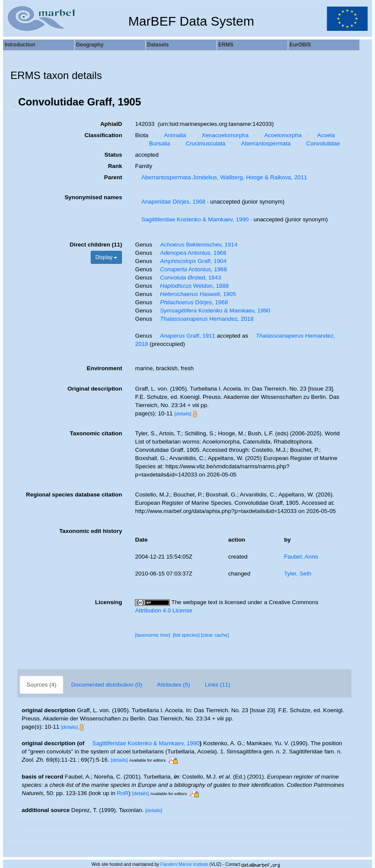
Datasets (158, 45)
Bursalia (156, 143)
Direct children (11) (96, 245)
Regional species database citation (74, 495)
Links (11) (218, 685)
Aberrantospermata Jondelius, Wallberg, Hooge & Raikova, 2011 (221, 177)
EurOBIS (300, 45)
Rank (115, 166)
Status (113, 155)
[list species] (186, 635)
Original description (95, 389)
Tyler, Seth (298, 574)
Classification (104, 135)
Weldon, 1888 (191, 286)
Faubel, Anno (301, 557)
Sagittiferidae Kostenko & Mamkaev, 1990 (192, 219)
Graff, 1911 (184, 336)
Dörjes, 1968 (191, 302)
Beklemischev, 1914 (196, 245)
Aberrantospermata (263, 143)
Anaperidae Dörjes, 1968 (170, 202)
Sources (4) (41, 685)
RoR (123, 793)
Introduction (20, 45)
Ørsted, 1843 (187, 278)
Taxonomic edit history (90, 531)
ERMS (226, 45)
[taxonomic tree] (153, 635)
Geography (90, 45)
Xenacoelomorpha (222, 135)
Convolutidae (320, 143)
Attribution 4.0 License (164, 610)
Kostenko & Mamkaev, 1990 (212, 311)
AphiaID (111, 124)
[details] (183, 414)
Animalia (172, 135)
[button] (14, 102)
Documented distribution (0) (107, 685)
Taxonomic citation (96, 433)
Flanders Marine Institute (184, 864)
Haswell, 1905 (195, 294)
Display (107, 257)
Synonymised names (94, 197)
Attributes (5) (174, 685)
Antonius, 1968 (190, 253)
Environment (104, 368)
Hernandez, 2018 (204, 319)
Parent (113, 177)
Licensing (109, 602)
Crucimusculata (202, 143)
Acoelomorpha (280, 135)
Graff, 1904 (190, 261)
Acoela (323, 135)
